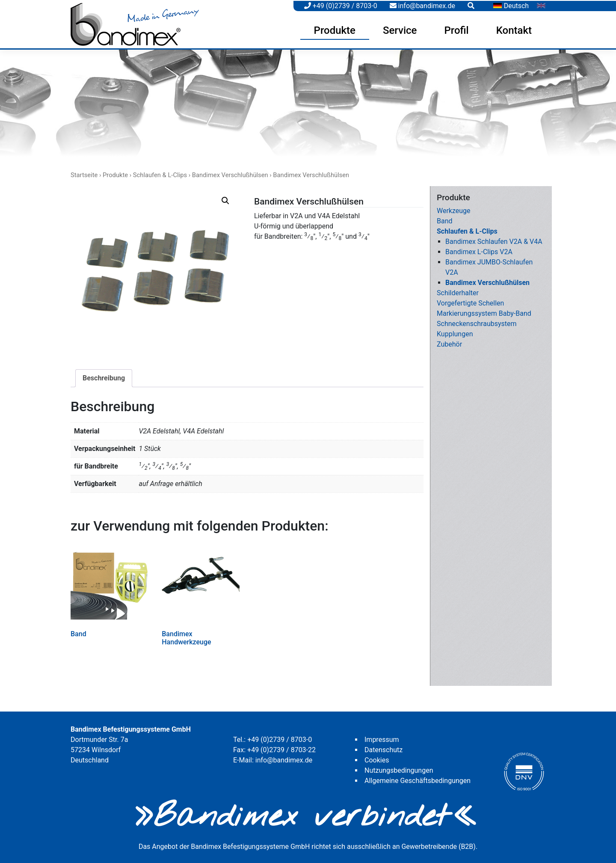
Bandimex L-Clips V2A (479, 251)
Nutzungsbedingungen (399, 769)
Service (400, 30)
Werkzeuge (454, 209)
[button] (225, 199)
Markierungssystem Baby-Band (484, 312)
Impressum (382, 738)
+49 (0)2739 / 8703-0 (341, 5)
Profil (456, 30)
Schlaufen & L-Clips (160, 174)
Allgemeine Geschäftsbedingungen (418, 779)
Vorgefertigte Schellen (470, 302)
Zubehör (449, 343)
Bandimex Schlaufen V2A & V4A (494, 240)
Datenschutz (384, 748)
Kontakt (514, 30)
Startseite (84, 174)
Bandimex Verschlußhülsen (230, 174)
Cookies (377, 758)
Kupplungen (455, 333)
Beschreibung (104, 377)
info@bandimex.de (422, 5)
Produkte (335, 30)
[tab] (104, 377)
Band (445, 220)
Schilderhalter (458, 292)
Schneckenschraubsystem (477, 322)
